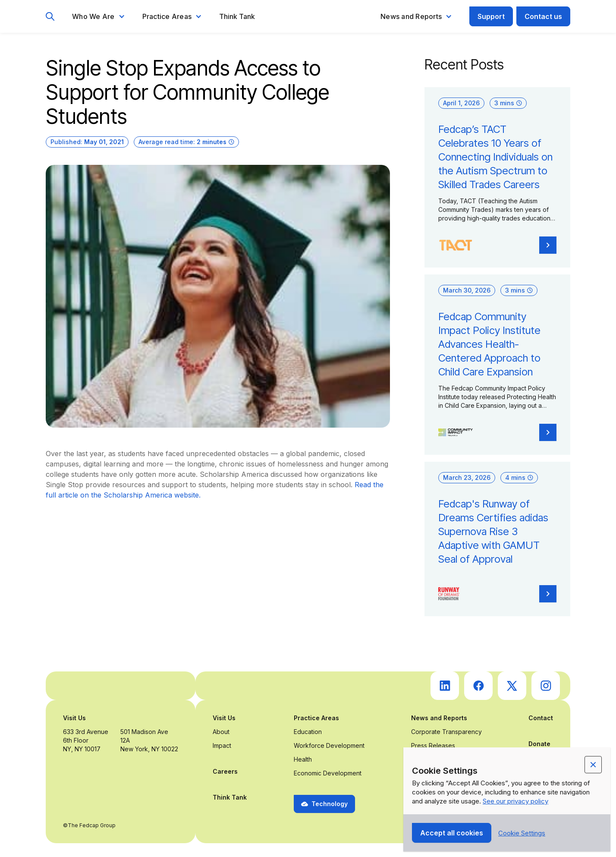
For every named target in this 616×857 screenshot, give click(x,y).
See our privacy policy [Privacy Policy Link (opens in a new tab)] (515, 801)
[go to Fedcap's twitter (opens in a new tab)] (512, 686)
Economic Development (328, 773)
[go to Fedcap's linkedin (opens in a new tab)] (445, 686)
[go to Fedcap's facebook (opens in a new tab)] (478, 686)
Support (491, 16)
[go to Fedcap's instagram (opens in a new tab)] (546, 686)
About (221, 732)
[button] (99, 16)
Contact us (543, 16)
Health (303, 759)
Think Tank (237, 16)
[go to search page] (50, 17)
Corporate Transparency (446, 732)
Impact (222, 745)
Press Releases (433, 745)
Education (308, 732)
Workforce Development (329, 745)
